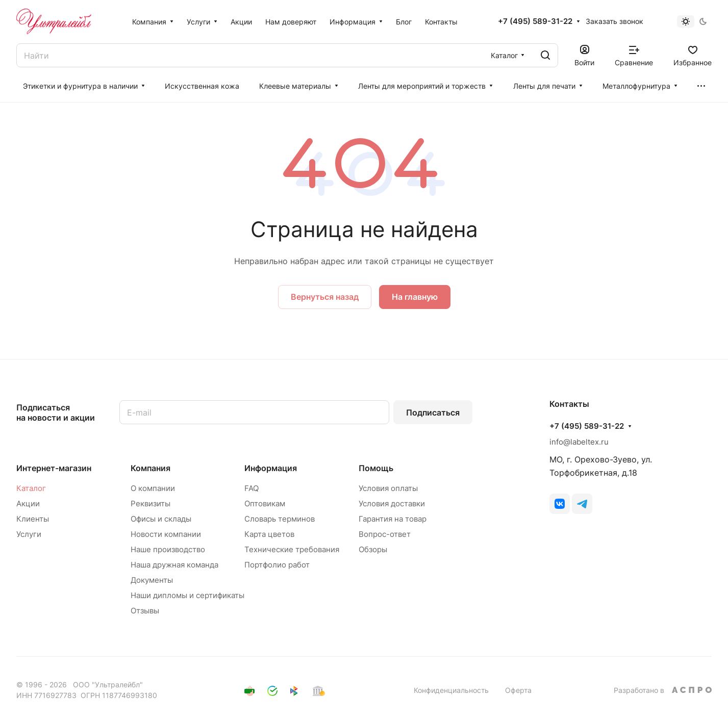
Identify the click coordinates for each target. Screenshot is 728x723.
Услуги (29, 534)
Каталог (31, 488)
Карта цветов (269, 534)
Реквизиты (150, 503)
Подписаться (433, 412)
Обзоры (373, 549)
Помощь (376, 468)
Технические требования (292, 549)
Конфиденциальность (451, 690)
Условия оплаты (388, 488)
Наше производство (168, 549)
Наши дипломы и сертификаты (187, 595)
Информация (271, 468)
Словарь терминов (280, 519)
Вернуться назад (325, 297)
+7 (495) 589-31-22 (535, 21)
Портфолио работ (277, 565)
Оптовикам (265, 503)
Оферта (518, 690)
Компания (150, 468)
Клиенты (33, 519)
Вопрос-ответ (385, 534)
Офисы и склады (161, 519)
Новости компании (166, 534)
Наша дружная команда (174, 565)
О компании (153, 488)
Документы (152, 580)
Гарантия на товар (393, 519)
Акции (28, 503)
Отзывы (145, 611)
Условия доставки (392, 503)
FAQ (252, 488)
